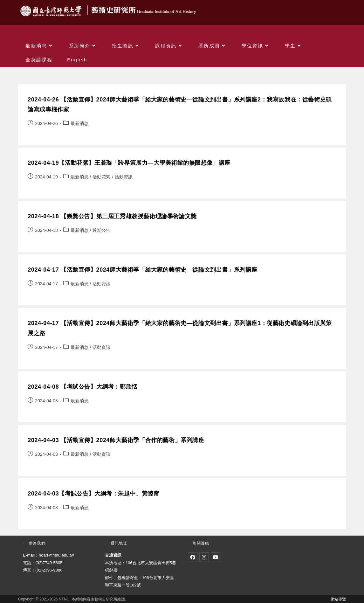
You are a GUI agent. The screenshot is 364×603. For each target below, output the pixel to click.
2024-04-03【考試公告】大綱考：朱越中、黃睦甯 (93, 494)
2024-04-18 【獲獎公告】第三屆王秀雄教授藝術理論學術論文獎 (112, 216)
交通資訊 (113, 555)
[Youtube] (216, 557)
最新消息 (79, 123)
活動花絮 (101, 177)
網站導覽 (338, 599)
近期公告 (101, 230)
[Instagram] (204, 557)
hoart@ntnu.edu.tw (56, 555)
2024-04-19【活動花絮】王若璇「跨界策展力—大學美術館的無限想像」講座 (129, 163)
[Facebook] (193, 557)
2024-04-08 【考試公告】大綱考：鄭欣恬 (82, 387)
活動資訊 (124, 177)
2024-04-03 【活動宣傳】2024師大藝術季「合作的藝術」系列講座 (116, 440)
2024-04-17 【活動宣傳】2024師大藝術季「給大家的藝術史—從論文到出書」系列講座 (143, 270)
